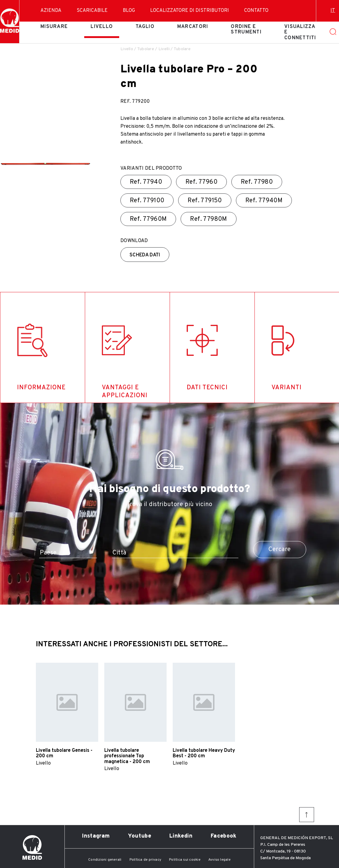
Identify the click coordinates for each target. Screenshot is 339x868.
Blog (129, 11)
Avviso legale (219, 860)
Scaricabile (92, 11)
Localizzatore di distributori (190, 11)
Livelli (164, 49)
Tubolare (146, 49)
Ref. (146, 182)
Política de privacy (145, 860)
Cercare (280, 550)
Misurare (54, 27)
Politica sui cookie (185, 860)
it (333, 11)
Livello (102, 27)
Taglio (145, 27)
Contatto (256, 11)
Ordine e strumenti (246, 30)
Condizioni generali (105, 860)
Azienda (51, 11)
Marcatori (193, 27)
